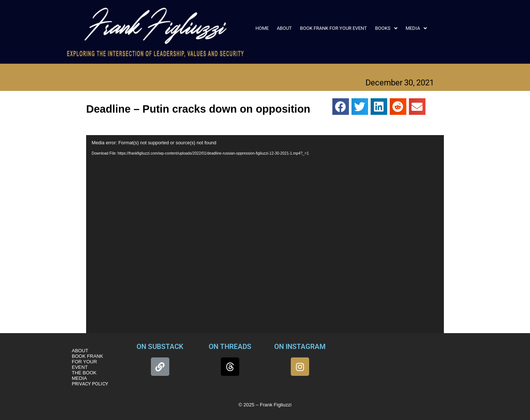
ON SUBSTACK (160, 347)
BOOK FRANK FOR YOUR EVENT (333, 28)
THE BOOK (84, 373)
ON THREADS (230, 347)
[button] (386, 28)
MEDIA (416, 28)
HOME (262, 28)
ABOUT (284, 28)
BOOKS (386, 28)
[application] (265, 236)
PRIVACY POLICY (90, 384)
